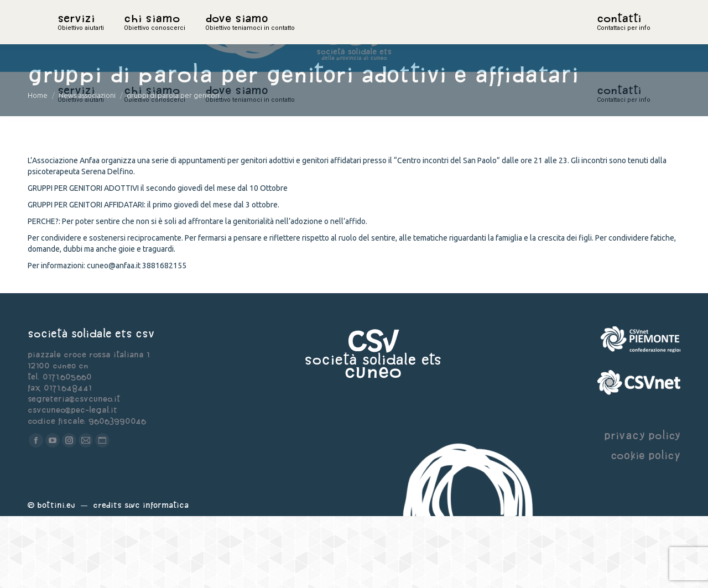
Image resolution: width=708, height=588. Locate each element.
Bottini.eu (56, 577)
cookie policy (645, 527)
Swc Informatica (157, 577)
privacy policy (642, 507)
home (70, 36)
